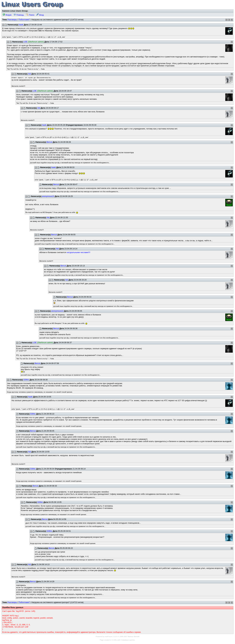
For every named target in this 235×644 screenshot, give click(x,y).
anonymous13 (48, 196)
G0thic (26, 380)
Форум (7, 15)
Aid (29, 74)
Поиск (30, 15)
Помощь (19, 15)
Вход (40, 15)
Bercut (49, 142)
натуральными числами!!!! (79, 252)
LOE (25, 42)
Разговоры (12, 20)
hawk (21, 25)
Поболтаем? (24, 20)
